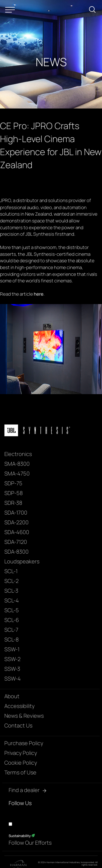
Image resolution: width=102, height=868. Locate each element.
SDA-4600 (17, 532)
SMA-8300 (17, 464)
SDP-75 (13, 483)
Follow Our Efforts (30, 843)
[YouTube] (22, 812)
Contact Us (18, 725)
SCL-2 (11, 581)
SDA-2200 (16, 522)
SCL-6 (12, 620)
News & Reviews (24, 716)
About (12, 696)
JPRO (6, 200)
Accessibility (19, 706)
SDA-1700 (16, 513)
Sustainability (22, 836)
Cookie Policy (21, 763)
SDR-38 (13, 503)
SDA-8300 (16, 552)
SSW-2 (12, 659)
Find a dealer (24, 790)
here (39, 294)
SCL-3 (11, 591)
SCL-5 (12, 610)
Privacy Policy (21, 753)
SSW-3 (12, 669)
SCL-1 (11, 571)
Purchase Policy (24, 743)
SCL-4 (12, 600)
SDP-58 (13, 493)
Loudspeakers (22, 561)
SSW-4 (13, 679)
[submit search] (94, 10)
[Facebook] (12, 812)
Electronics (18, 454)
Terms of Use (20, 772)
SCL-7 (11, 630)
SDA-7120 (16, 542)
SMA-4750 (17, 473)
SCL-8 (11, 639)
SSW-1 (12, 649)
